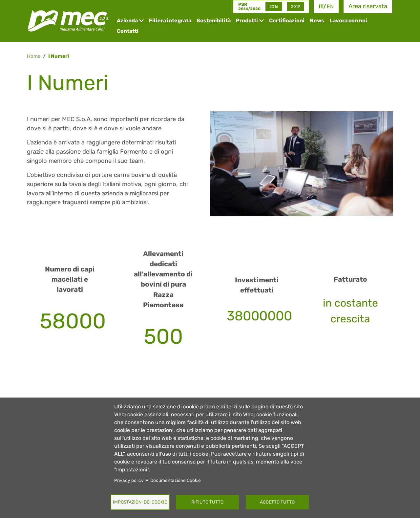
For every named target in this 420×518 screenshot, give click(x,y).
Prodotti (247, 21)
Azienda (127, 21)
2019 (295, 7)
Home (34, 56)
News (317, 21)
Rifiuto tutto (207, 502)
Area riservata (368, 6)
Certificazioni (287, 21)
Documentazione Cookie (176, 480)
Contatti (128, 31)
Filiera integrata (170, 21)
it (321, 6)
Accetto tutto (277, 502)
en (330, 6)
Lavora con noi (348, 21)
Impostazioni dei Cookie (140, 502)
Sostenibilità (214, 21)
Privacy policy (129, 480)
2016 (274, 7)
